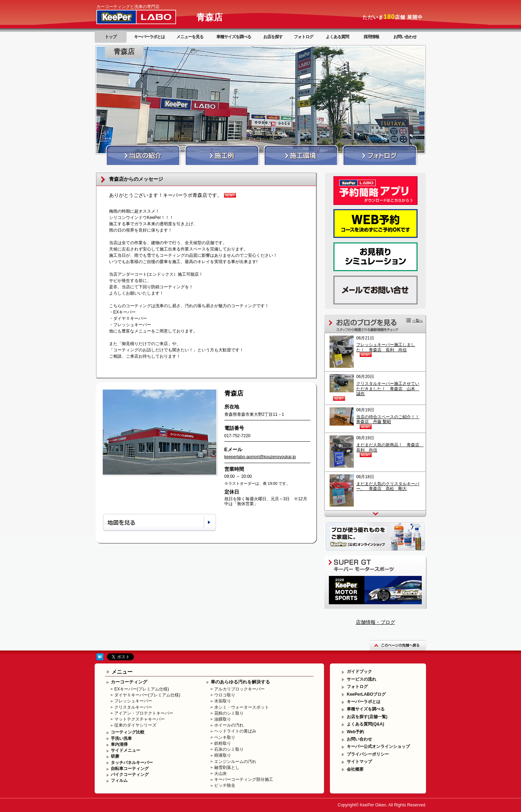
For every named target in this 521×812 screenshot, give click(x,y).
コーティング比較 (128, 732)
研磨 (115, 756)
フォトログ (303, 37)
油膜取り (223, 719)
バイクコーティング (130, 775)
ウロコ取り (225, 695)
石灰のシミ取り (229, 749)
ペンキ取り (225, 737)
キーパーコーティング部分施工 (244, 779)
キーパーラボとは (149, 37)
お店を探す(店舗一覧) (367, 717)
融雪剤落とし (227, 768)
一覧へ (418, 320)
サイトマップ (359, 762)
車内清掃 (119, 744)
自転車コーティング (130, 769)
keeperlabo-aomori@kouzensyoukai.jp (260, 457)
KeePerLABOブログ (366, 694)
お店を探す (273, 37)
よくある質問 (337, 37)
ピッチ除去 (225, 785)
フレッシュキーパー (133, 701)
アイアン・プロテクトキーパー (144, 713)
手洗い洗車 (121, 738)
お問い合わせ (405, 37)
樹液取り (223, 755)
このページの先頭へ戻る (398, 645)
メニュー (122, 672)
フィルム (119, 780)
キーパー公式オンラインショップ (378, 746)
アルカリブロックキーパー (239, 689)
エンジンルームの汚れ (235, 762)
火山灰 (221, 773)
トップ (111, 37)
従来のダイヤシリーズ (135, 725)
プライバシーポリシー (368, 754)
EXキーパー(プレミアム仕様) (142, 689)
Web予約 (355, 732)
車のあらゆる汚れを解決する (240, 682)
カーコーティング (129, 682)
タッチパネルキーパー (132, 763)
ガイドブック (359, 672)
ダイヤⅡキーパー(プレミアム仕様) (147, 695)
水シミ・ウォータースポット (242, 707)
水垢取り (223, 701)
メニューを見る (190, 37)
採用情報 (371, 37)
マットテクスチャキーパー (140, 719)
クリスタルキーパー (133, 707)
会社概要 (355, 769)
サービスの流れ (361, 679)
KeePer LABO (146, 17)
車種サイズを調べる (234, 37)
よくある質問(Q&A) (366, 724)
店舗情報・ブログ (375, 622)
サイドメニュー (126, 750)
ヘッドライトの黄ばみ (235, 731)
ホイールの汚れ (229, 725)
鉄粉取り (223, 743)
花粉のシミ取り (229, 713)
